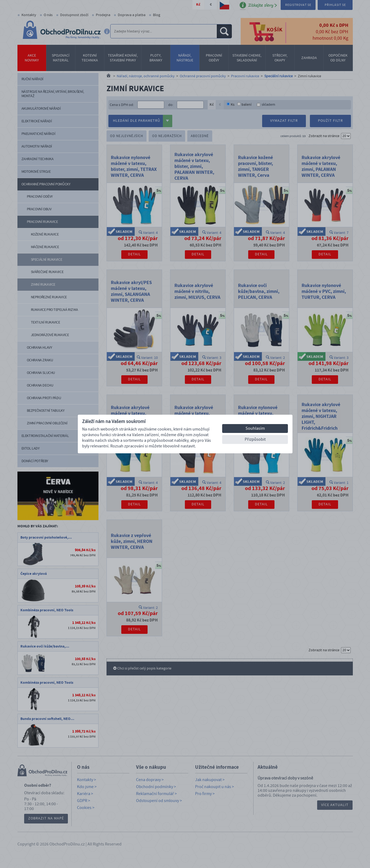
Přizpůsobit (255, 439)
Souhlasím (255, 428)
